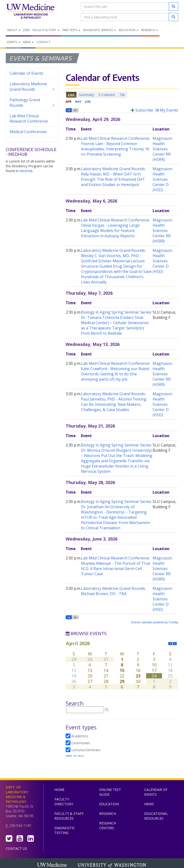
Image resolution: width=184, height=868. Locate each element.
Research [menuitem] (150, 30)
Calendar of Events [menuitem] (26, 73)
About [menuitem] (14, 30)
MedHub (26, 171)
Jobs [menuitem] (26, 30)
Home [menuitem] (59, 790)
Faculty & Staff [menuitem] (46, 30)
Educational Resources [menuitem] (156, 816)
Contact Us (16, 848)
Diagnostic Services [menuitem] (100, 30)
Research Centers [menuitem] (108, 826)
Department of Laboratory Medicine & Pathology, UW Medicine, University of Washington (30, 12)
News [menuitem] (28, 42)
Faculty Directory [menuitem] (64, 802)
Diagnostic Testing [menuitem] (65, 830)
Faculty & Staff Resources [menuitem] (69, 816)
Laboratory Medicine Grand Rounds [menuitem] (32, 87)
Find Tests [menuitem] (71, 30)
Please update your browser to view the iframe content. (122, 95)
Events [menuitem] (14, 42)
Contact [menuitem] (43, 42)
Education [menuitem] (129, 30)
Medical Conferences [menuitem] (28, 132)
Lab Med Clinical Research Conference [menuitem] (29, 119)
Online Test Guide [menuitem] (110, 792)
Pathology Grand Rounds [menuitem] (32, 103)
